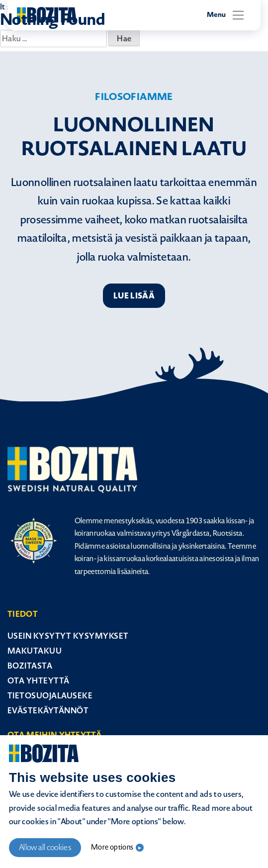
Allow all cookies (45, 848)
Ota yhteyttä (39, 681)
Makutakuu (35, 651)
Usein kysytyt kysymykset (68, 636)
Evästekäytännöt (48, 711)
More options (112, 847)
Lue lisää (134, 296)
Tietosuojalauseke (50, 696)
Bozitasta (30, 666)
